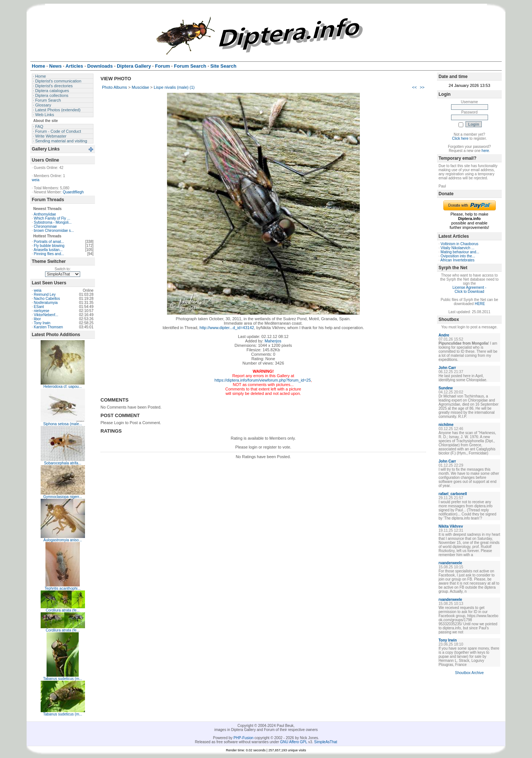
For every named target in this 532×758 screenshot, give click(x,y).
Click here (460, 138)
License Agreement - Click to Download (470, 290)
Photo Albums (115, 87)
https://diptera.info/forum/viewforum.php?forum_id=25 (263, 380)
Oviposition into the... (458, 256)
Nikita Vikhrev (451, 526)
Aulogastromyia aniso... (63, 540)
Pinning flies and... (49, 254)
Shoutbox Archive (470, 673)
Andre (444, 335)
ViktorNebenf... (46, 315)
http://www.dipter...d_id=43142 (227, 328)
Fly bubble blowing (49, 246)
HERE (480, 304)
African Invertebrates (457, 260)
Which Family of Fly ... (52, 218)
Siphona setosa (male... (63, 424)
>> (422, 87)
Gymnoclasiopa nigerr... (63, 497)
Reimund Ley (45, 295)
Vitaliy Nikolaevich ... (458, 248)
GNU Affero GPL (294, 742)
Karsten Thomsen (49, 327)
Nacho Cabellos (47, 299)
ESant (39, 307)
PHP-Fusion (243, 738)
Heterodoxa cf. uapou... (63, 387)
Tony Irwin (42, 323)
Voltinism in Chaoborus (460, 244)
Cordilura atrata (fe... (63, 610)
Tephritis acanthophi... (63, 588)
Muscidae (140, 87)
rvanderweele (450, 563)
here (485, 151)
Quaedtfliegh (73, 192)
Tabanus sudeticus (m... (63, 679)
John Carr (447, 368)
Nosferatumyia (46, 303)
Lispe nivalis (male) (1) (174, 87)
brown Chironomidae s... (54, 231)
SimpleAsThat (325, 742)
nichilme (446, 425)
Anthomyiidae (45, 214)
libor (37, 319)
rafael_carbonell (453, 494)
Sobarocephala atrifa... (63, 463)
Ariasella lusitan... (48, 250)
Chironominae (45, 226)
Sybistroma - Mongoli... (53, 222)
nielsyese (42, 311)
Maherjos (273, 341)
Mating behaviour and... (460, 252)
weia (36, 180)
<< (414, 87)
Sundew (446, 388)
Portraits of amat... (49, 242)
